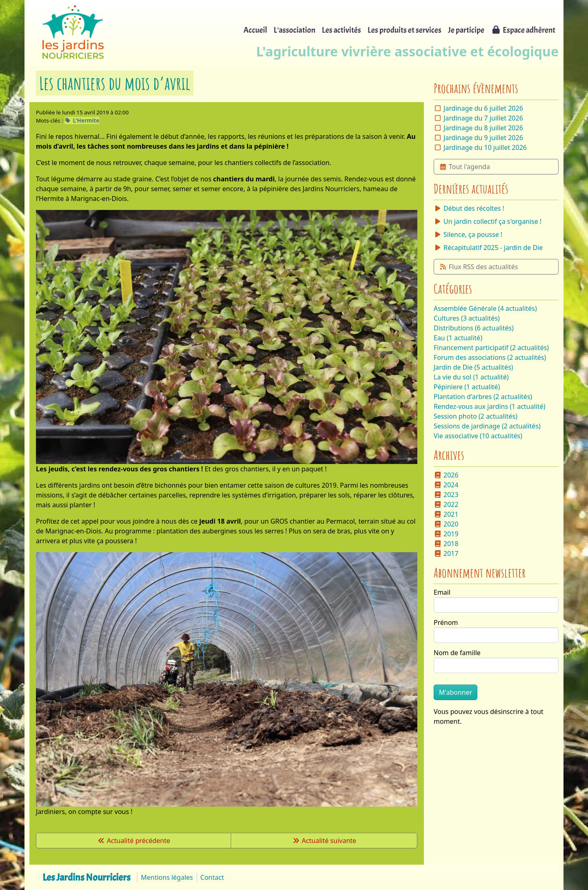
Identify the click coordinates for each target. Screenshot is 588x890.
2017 (446, 553)
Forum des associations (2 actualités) (490, 357)
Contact (212, 877)
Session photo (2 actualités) (476, 416)
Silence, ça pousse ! (468, 234)
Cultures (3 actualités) (467, 318)
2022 (446, 504)
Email (442, 592)
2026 (446, 475)
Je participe (466, 30)
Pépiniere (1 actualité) (467, 387)
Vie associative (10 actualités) (478, 436)
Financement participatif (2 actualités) (491, 348)
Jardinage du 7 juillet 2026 (483, 118)
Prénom (446, 622)
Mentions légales (167, 877)
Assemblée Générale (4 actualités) (485, 308)
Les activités (341, 30)
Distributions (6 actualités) (474, 328)
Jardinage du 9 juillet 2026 (483, 138)
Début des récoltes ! (469, 208)
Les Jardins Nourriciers (86, 877)
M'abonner (455, 692)
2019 (446, 534)
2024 (446, 485)
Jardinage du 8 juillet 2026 (483, 128)
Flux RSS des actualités (478, 267)
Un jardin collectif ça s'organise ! (488, 221)
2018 (446, 544)
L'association (294, 30)
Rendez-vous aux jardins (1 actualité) (490, 406)
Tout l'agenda (464, 167)
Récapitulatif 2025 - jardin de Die (488, 248)
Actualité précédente (134, 841)
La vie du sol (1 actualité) (471, 377)
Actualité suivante (324, 841)
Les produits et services (404, 30)
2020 (446, 524)
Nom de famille (457, 653)
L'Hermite (82, 120)
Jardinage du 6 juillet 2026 (483, 108)
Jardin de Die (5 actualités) (473, 367)
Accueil (255, 30)
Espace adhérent (523, 30)
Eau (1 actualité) (458, 338)
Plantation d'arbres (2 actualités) (483, 397)
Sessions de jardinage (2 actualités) (487, 426)
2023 (446, 495)
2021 (446, 514)
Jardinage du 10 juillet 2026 (485, 147)
